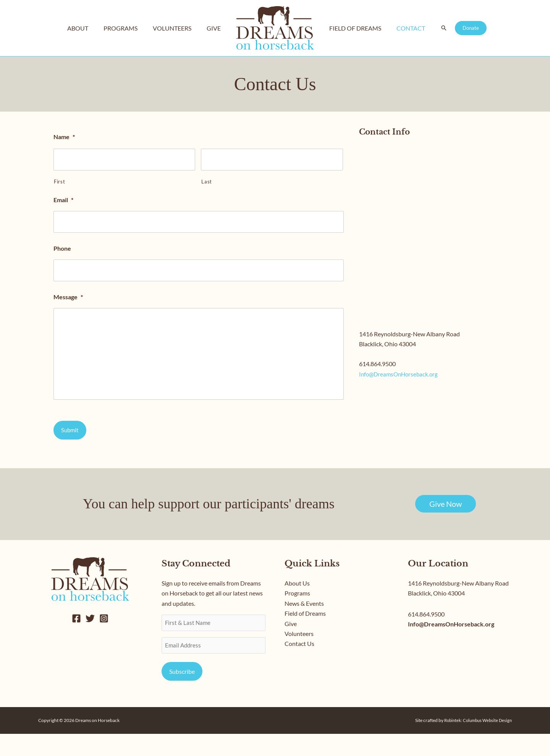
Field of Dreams (305, 635)
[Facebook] (76, 641)
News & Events (304, 625)
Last (207, 180)
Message (68, 292)
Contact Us (299, 666)
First (59, 180)
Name (64, 137)
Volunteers (299, 656)
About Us (297, 605)
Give (291, 645)
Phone (62, 245)
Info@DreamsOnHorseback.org (400, 374)
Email (63, 198)
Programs (297, 615)
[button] (438, 28)
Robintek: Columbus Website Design (476, 742)
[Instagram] (104, 641)
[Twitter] (90, 641)
